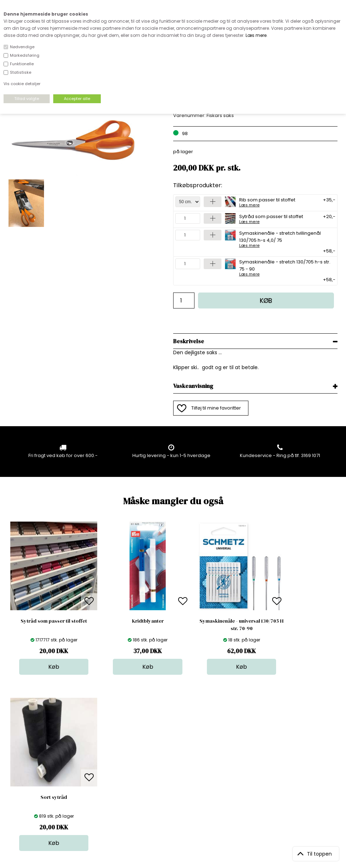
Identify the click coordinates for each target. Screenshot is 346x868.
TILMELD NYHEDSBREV (289, 760)
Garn (172, 758)
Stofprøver (178, 786)
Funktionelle (22, 64)
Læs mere (256, 35)
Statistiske (21, 72)
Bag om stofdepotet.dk (114, 751)
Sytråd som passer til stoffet (271, 218)
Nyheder (176, 772)
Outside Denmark (108, 772)
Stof (171, 744)
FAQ (92, 758)
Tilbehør (175, 765)
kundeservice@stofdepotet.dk (44, 779)
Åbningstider (102, 744)
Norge (95, 765)
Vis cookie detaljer (22, 84)
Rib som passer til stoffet (267, 202)
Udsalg (174, 779)
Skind (172, 751)
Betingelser (101, 779)
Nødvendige (22, 47)
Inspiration (178, 793)
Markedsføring (25, 55)
